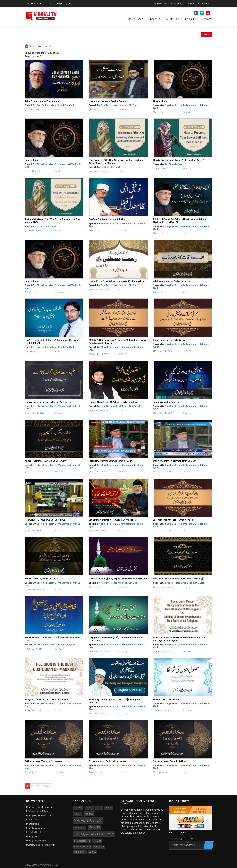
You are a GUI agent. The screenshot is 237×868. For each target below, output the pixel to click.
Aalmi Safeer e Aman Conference (42, 101)
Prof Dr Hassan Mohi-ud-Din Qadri (120, 105)
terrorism (82, 841)
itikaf (78, 814)
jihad (97, 841)
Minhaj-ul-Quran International (40, 807)
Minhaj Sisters (33, 836)
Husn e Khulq (160, 101)
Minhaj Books (33, 824)
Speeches (154, 19)
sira (99, 808)
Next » (46, 786)
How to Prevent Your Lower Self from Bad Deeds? (179, 160)
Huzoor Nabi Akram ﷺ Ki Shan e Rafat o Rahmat (114, 402)
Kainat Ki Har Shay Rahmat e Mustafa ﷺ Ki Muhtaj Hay (117, 281)
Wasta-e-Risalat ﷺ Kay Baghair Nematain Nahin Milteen (118, 579)
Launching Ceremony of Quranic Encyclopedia (113, 520)
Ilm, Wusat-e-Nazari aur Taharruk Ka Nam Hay (48, 402)
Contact (206, 19)
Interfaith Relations (35, 832)
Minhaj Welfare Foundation (39, 815)
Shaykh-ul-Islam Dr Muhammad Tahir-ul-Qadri (181, 106)
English (60, 4)
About (142, 19)
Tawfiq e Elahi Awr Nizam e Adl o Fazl (108, 219)
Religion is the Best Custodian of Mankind (47, 699)
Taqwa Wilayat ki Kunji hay (167, 402)
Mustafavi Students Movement (41, 845)
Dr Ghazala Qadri (110, 167)
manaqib (99, 847)
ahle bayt (80, 852)
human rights (83, 847)
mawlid (94, 827)
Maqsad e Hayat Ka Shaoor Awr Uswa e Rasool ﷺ (178, 579)
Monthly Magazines (36, 828)
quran (78, 808)
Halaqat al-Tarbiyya (94, 834)
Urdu (72, 4)
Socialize (191, 19)
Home (131, 19)
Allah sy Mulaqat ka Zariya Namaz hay (172, 281)
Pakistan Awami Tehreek (38, 811)
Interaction (176, 4)
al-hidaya (80, 828)
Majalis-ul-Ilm (88, 820)
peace (108, 808)
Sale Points (204, 4)
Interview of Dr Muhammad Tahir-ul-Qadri (111, 461)
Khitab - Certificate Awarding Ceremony (46, 461)
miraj (89, 814)
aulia (93, 852)
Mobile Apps (160, 4)
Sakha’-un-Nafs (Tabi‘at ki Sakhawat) (43, 761)
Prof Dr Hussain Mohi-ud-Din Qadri (56, 105)
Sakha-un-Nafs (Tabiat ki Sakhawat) (171, 761)
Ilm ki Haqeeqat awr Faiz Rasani (169, 340)
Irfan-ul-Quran (33, 820)
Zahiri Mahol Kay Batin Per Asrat (42, 579)
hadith (90, 808)
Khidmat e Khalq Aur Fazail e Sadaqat (108, 101)
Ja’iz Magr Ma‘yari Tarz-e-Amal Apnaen (173, 520)
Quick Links (173, 19)
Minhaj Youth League (36, 841)
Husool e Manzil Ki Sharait (167, 699)
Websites (190, 4)
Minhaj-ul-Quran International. (45, 865)
